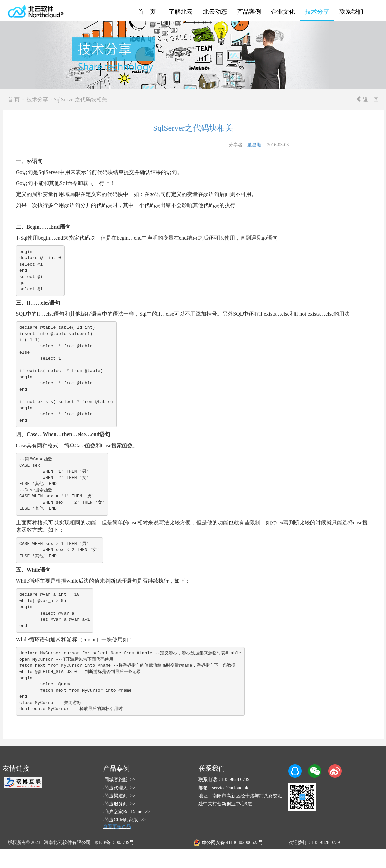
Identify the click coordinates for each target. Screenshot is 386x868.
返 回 (367, 99)
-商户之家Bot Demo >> (126, 812)
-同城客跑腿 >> (119, 780)
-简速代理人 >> (119, 788)
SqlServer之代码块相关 (193, 128)
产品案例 (249, 12)
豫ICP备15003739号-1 (116, 842)
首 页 (147, 12)
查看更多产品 (117, 826)
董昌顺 (254, 145)
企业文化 (283, 12)
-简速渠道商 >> (119, 796)
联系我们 (351, 12)
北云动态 (215, 12)
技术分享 (317, 12)
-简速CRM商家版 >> (124, 820)
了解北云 (181, 12)
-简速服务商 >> (119, 804)
